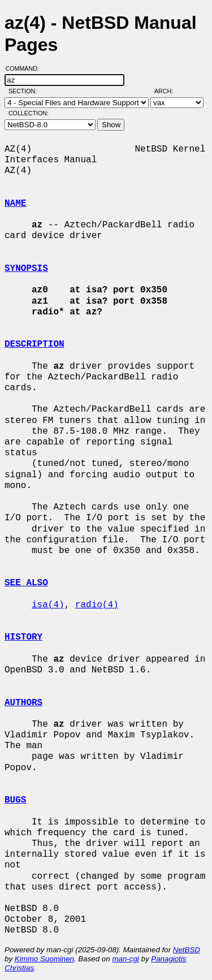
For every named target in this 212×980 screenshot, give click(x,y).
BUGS (15, 800)
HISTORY (23, 637)
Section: (25, 91)
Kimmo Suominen (44, 959)
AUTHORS (23, 703)
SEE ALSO (26, 583)
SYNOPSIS (26, 269)
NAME (15, 204)
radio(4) (97, 605)
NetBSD (187, 950)
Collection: (29, 113)
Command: (26, 68)
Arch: (169, 91)
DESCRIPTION (34, 344)
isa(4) (48, 605)
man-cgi (125, 959)
